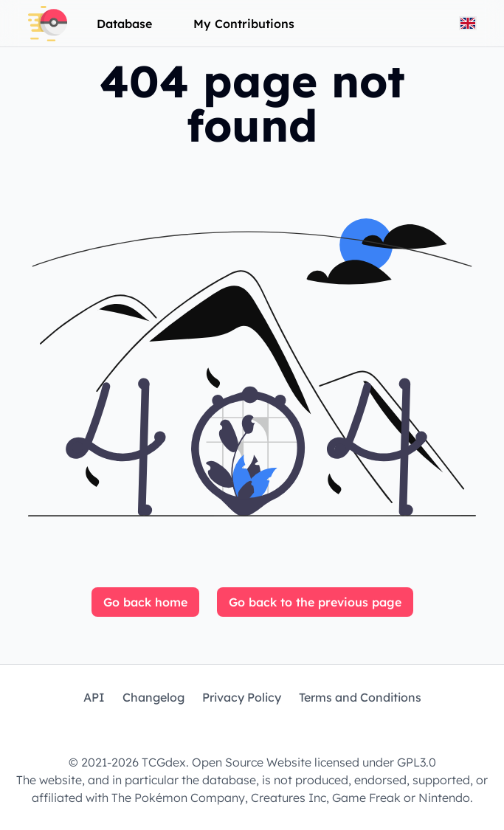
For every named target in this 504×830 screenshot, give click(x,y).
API (94, 697)
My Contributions (244, 24)
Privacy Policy (242, 697)
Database (124, 24)
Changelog (153, 697)
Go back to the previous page (315, 602)
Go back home (145, 602)
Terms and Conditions (360, 697)
